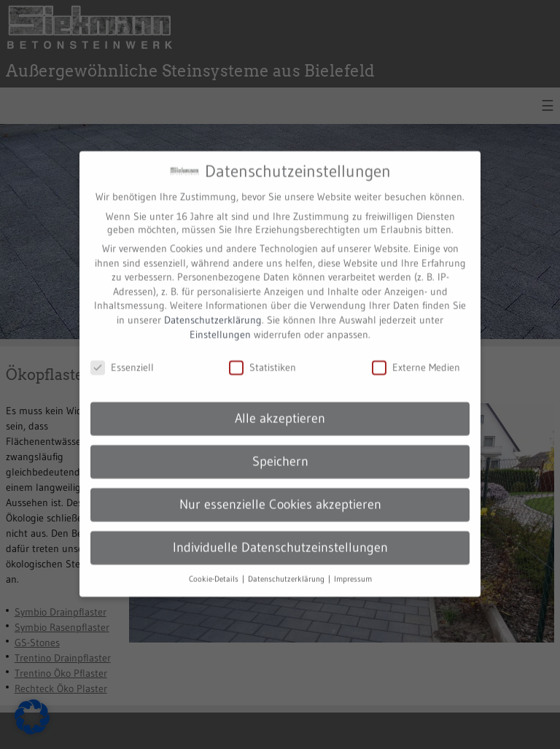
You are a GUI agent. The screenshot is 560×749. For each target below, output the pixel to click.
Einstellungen (220, 324)
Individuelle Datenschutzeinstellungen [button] (280, 537)
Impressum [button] (353, 568)
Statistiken (262, 357)
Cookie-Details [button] (215, 568)
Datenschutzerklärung (213, 309)
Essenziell (122, 357)
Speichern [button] (280, 451)
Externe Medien (416, 357)
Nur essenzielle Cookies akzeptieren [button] (280, 494)
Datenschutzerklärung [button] (287, 568)
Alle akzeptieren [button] (280, 408)
